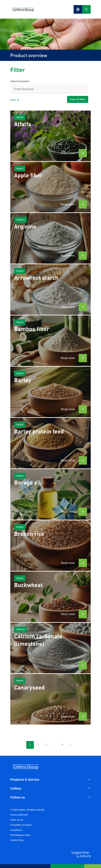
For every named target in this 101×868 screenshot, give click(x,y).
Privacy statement (19, 815)
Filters (15, 100)
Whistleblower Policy (20, 835)
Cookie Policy (17, 840)
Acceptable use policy (21, 825)
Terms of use (17, 820)
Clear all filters (78, 99)
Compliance (16, 830)
